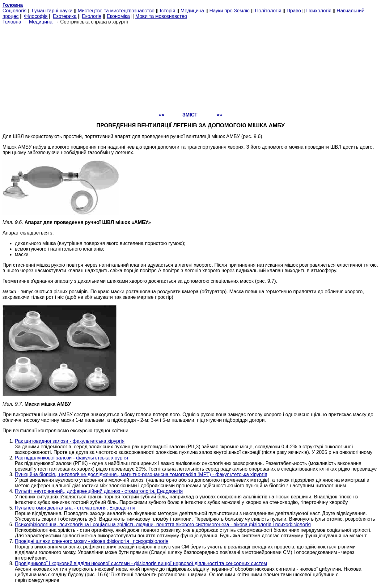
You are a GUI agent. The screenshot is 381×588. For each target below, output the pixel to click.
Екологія (92, 16)
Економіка (118, 16)
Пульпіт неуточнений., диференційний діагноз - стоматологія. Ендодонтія (99, 491)
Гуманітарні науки (52, 11)
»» (219, 115)
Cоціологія (15, 11)
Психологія (319, 11)
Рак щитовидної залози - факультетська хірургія (70, 441)
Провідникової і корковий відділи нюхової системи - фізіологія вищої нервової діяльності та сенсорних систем (141, 563)
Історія (167, 11)
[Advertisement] (191, 68)
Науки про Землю (229, 11)
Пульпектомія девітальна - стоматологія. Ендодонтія (75, 508)
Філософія (36, 16)
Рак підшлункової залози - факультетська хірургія (71, 458)
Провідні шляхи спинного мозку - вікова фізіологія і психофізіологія (92, 541)
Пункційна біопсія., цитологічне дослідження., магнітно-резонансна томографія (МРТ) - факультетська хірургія (141, 474)
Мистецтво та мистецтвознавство (116, 11)
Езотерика (65, 16)
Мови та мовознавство (161, 16)
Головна (12, 22)
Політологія (268, 11)
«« (162, 115)
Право (294, 11)
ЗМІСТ (190, 115)
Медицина (192, 11)
